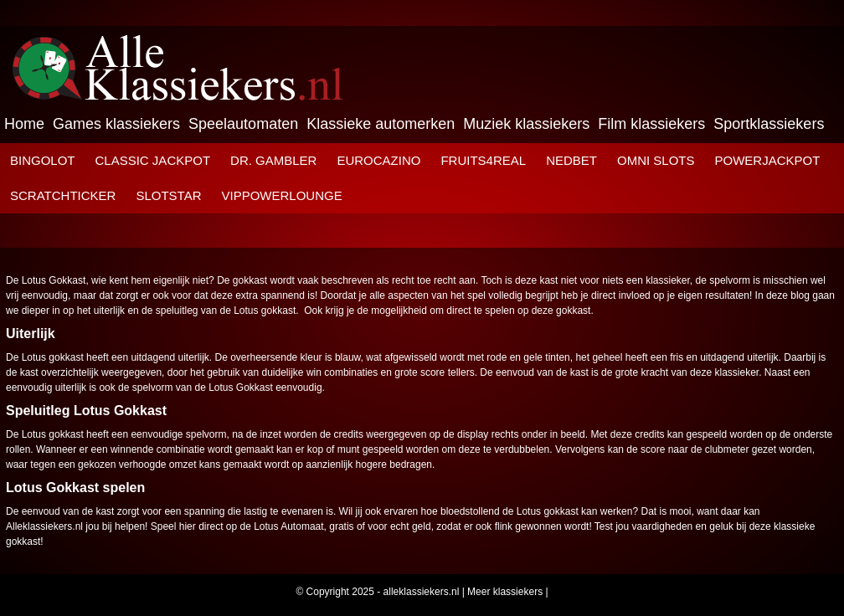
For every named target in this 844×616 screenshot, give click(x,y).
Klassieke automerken (381, 124)
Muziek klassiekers (526, 124)
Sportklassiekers (769, 124)
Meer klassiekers (505, 592)
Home (24, 124)
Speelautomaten (243, 124)
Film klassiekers (651, 124)
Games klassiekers (116, 124)
